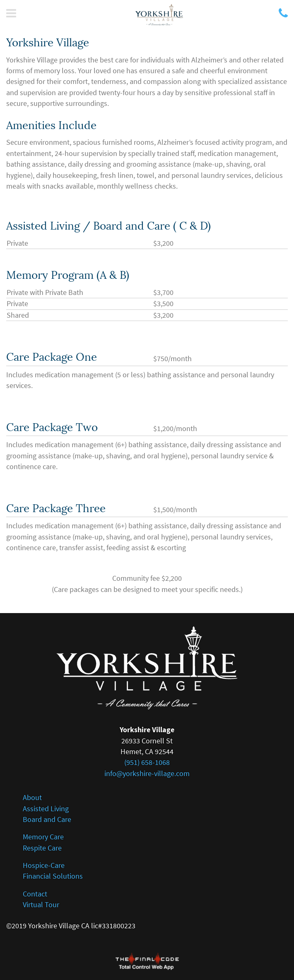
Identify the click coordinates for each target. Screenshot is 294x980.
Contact (35, 894)
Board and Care (47, 819)
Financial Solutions (53, 876)
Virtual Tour (41, 905)
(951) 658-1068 (147, 762)
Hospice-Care (44, 865)
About (32, 798)
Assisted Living (46, 809)
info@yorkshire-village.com (147, 774)
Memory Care (43, 837)
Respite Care (42, 848)
